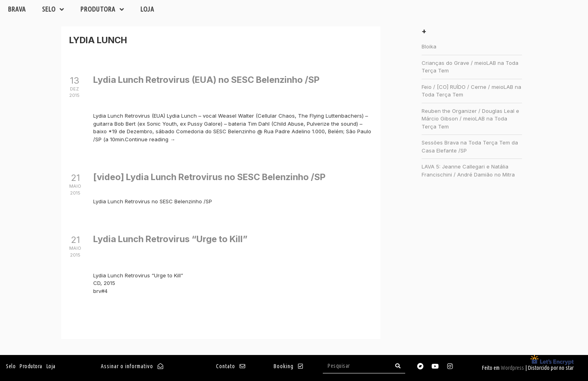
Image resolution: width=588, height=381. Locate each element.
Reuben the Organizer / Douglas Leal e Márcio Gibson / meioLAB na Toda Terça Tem (470, 119)
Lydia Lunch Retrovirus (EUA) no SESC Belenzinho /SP (206, 80)
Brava (17, 9)
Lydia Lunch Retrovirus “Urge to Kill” (170, 239)
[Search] (398, 366)
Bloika (429, 46)
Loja (147, 9)
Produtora (102, 9)
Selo (53, 9)
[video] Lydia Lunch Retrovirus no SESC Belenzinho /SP (209, 177)
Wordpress (512, 368)
